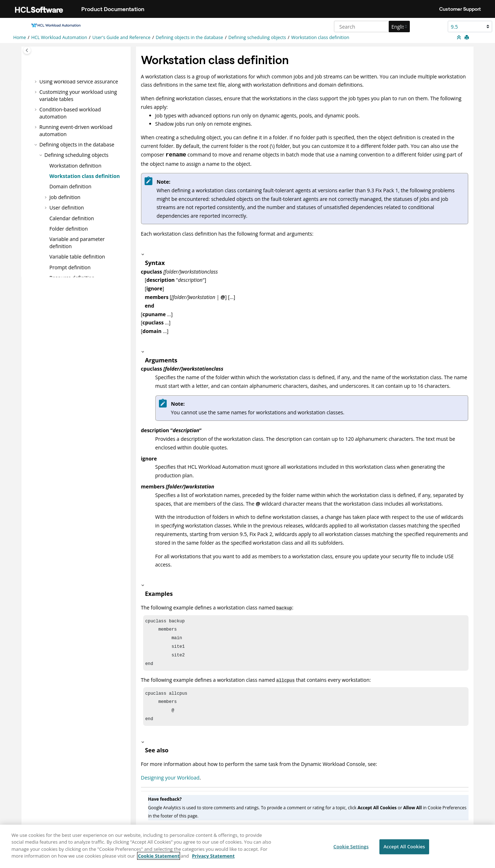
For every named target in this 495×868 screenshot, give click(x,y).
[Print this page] (467, 38)
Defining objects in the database (189, 37)
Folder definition (69, 229)
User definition (67, 208)
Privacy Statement (213, 860)
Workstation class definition (320, 37)
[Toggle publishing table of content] (27, 50)
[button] (37, 81)
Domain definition (70, 186)
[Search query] (371, 26)
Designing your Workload (170, 783)
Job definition (65, 197)
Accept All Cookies (404, 851)
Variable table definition (77, 257)
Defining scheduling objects (257, 37)
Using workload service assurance (79, 81)
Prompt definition (70, 267)
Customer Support (460, 9)
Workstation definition (75, 165)
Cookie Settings (351, 851)
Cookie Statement (159, 860)
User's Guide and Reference (121, 37)
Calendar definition (72, 218)
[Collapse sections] (460, 38)
